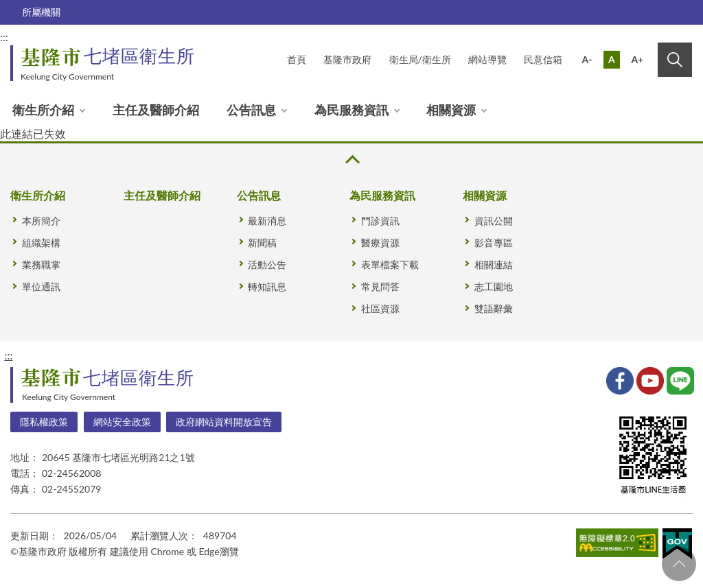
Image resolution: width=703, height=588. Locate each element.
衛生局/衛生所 (420, 59)
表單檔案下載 (390, 264)
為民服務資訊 (351, 110)
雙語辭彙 (494, 308)
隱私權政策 (44, 422)
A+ (637, 59)
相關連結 (494, 264)
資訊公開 (494, 221)
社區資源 (380, 308)
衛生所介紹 (43, 110)
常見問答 (380, 286)
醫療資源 (380, 243)
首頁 (297, 59)
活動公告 (267, 264)
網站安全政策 (122, 422)
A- (587, 59)
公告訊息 (251, 110)
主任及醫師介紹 (156, 110)
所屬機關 (41, 12)
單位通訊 (41, 286)
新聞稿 (262, 243)
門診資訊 (380, 221)
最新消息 (267, 221)
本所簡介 (41, 221)
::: (8, 355)
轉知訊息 (267, 286)
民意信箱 (543, 59)
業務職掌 (41, 264)
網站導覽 (487, 59)
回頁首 (679, 564)
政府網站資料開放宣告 (224, 422)
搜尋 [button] (675, 60)
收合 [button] (351, 160)
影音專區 (494, 243)
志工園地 (494, 286)
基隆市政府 (347, 59)
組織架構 (41, 243)
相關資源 (451, 110)
